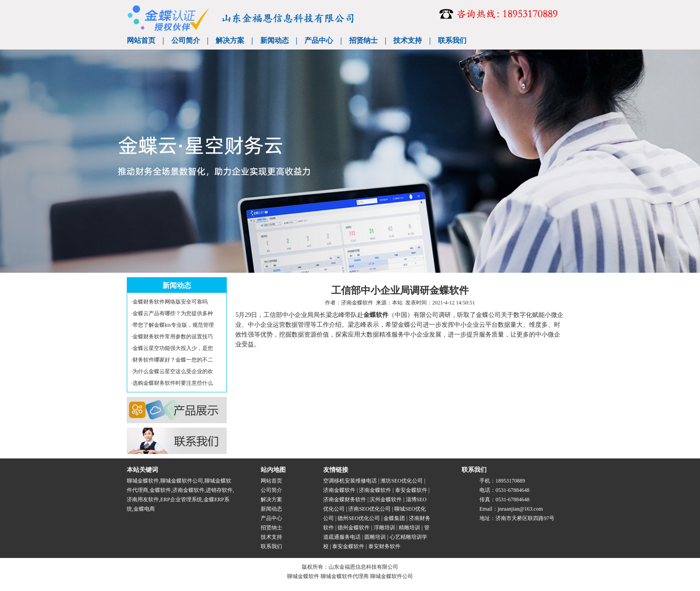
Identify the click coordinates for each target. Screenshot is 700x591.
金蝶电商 (144, 509)
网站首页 (141, 40)
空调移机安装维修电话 (350, 481)
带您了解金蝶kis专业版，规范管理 (173, 325)
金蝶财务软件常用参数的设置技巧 (173, 337)
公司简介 (186, 40)
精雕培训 (409, 528)
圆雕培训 (375, 537)
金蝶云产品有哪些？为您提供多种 (173, 313)
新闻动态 (275, 40)
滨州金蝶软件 (386, 499)
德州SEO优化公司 (359, 518)
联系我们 (452, 40)
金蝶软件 (376, 315)
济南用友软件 (143, 499)
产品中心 (319, 40)
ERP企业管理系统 (181, 499)
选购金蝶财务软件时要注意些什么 (173, 383)
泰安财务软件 (384, 546)
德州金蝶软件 (354, 528)
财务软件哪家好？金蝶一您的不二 (173, 360)
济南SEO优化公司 (369, 509)
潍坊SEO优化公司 (402, 481)
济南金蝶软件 (357, 303)
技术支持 (408, 40)
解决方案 (230, 40)
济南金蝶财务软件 (345, 499)
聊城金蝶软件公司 (182, 481)
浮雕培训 (384, 528)
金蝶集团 (394, 518)
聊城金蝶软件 (143, 481)
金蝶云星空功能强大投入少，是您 (173, 348)
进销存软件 (219, 490)
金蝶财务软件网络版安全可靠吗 (170, 302)
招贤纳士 (363, 40)
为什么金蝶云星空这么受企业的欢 (173, 371)
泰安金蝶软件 (411, 490)
